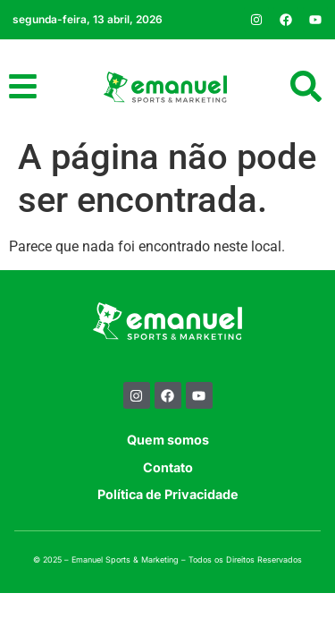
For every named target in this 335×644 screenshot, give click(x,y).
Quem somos (168, 440)
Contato (168, 467)
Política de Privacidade (168, 494)
